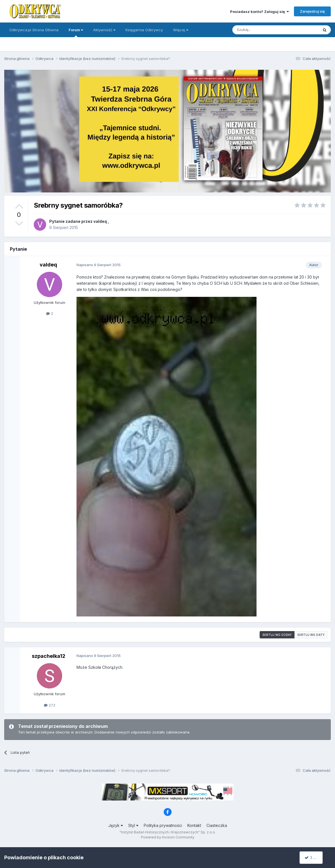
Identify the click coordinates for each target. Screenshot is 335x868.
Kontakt (194, 825)
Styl (133, 825)
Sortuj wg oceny (277, 635)
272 (50, 705)
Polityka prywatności (163, 825)
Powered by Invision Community (168, 837)
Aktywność (104, 30)
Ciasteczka (217, 825)
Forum (76, 32)
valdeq (100, 221)
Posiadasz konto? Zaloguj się (259, 12)
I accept (314, 857)
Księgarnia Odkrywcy (144, 30)
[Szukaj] (261, 30)
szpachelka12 (49, 656)
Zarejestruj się (312, 11)
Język (116, 825)
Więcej (181, 30)
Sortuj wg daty (311, 635)
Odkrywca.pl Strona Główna (34, 30)
